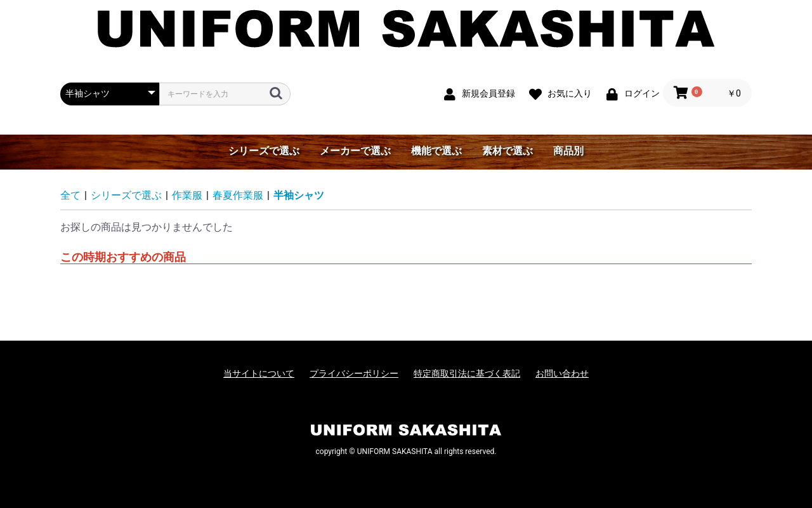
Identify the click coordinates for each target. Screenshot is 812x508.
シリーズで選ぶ (264, 151)
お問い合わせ (562, 373)
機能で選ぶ (436, 151)
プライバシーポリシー (354, 373)
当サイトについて (259, 373)
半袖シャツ (299, 195)
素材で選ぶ (507, 151)
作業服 (187, 195)
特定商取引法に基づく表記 (467, 373)
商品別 (568, 151)
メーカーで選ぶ (355, 151)
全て (70, 195)
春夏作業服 (238, 195)
